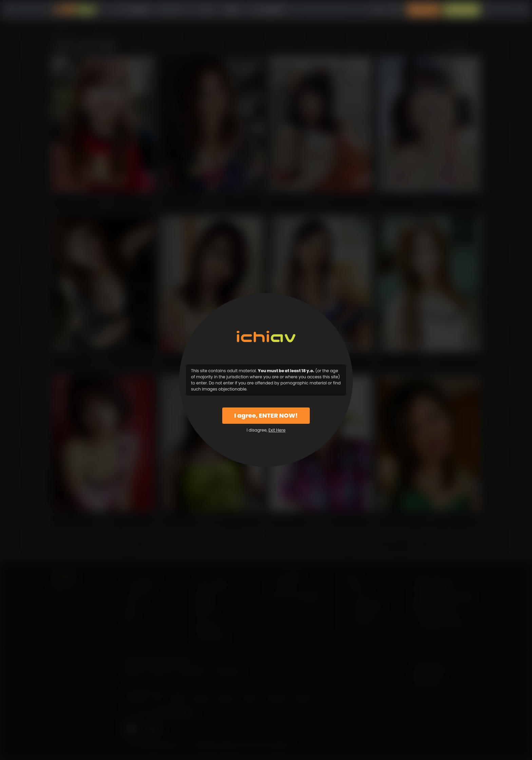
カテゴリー (172, 10)
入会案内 (462, 10)
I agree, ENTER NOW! (266, 415)
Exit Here (277, 430)
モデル (206, 10)
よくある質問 (265, 10)
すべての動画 (131, 10)
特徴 (231, 10)
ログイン (424, 10)
